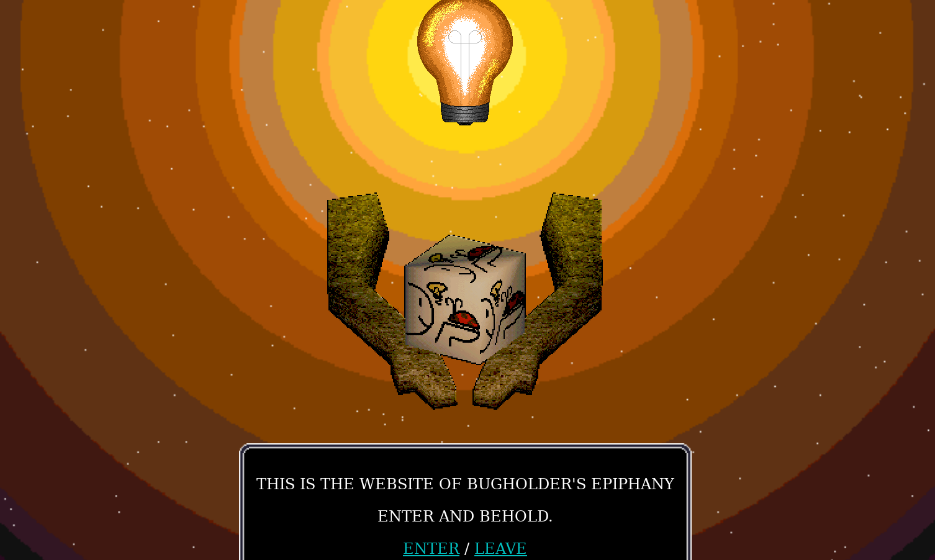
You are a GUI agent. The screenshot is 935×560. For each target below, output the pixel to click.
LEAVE (501, 549)
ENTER (431, 549)
